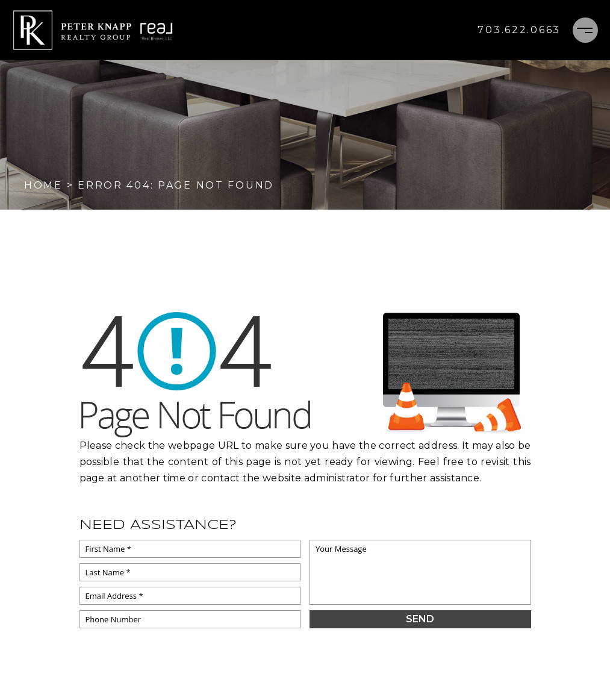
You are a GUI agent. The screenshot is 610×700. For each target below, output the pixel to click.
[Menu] (585, 30)
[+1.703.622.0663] (519, 30)
